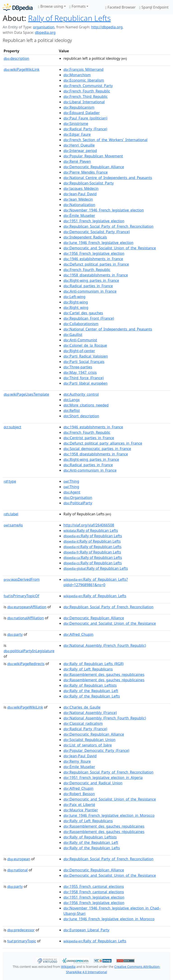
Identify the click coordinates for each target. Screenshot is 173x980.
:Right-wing (76, 302)
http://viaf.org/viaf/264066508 (89, 525)
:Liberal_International (84, 102)
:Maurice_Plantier (81, 810)
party (15, 634)
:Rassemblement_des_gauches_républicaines (104, 680)
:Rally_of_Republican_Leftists (90, 685)
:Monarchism (77, 75)
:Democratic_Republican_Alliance (94, 167)
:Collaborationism (81, 324)
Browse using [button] (51, 6)
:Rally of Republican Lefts (91, 530)
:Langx (72, 400)
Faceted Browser (120, 7)
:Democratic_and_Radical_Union (93, 783)
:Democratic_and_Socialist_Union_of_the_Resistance (110, 248)
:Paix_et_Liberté (79, 805)
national (17, 870)
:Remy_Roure (77, 761)
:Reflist (72, 411)
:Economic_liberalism (84, 80)
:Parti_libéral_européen (86, 383)
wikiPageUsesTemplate (26, 394)
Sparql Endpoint (154, 7)
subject (12, 427)
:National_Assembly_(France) (90, 713)
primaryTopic (22, 941)
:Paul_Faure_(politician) (85, 118)
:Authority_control (81, 394)
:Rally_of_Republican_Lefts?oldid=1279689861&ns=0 (96, 582)
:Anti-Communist (80, 340)
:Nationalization (79, 205)
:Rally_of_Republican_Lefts (95, 596)
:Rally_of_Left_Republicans (88, 669)
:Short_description (81, 416)
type (10, 481)
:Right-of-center (79, 351)
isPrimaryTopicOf (21, 596)
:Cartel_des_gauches (83, 313)
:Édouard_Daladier (82, 113)
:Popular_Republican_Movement (93, 156)
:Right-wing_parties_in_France (91, 280)
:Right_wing (76, 308)
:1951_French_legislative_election (94, 221)
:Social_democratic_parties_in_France (97, 449)
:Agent (72, 492)
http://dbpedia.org (107, 27)
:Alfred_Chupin (79, 634)
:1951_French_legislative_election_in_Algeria (103, 778)
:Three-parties (78, 367)
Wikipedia (68, 967)
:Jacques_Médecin (81, 188)
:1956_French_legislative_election (94, 253)
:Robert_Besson (79, 794)
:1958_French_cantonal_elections (94, 892)
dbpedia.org (45, 32)
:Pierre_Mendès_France (86, 172)
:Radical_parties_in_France (88, 286)
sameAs (13, 525)
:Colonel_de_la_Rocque (85, 345)
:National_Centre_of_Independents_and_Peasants (108, 178)
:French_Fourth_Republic (87, 91)
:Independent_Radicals (85, 237)
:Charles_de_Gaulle (82, 707)
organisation (44, 27)
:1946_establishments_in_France (93, 259)
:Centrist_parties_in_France (89, 438)
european (19, 859)
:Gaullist (73, 335)
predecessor (21, 930)
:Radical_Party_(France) (85, 129)
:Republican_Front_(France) (89, 318)
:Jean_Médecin (78, 199)
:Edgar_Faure (77, 134)
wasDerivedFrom (22, 579)
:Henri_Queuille (79, 145)
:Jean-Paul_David (80, 194)
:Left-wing (75, 297)
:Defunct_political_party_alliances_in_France (103, 443)
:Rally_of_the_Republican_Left (91, 691)
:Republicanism (79, 107)
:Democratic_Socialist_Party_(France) (97, 232)
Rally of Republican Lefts (69, 18)
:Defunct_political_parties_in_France (96, 264)
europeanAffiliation (27, 607)
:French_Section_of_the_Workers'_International (106, 140)
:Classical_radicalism (83, 723)
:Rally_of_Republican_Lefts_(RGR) (94, 664)
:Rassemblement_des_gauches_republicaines (104, 675)
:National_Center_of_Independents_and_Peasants (108, 329)
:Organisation (78, 498)
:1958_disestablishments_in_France (96, 275)
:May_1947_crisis (80, 372)
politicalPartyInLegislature (29, 651)
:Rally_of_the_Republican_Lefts (92, 696)
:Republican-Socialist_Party (89, 183)
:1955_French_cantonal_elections (94, 886)
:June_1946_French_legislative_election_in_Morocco (109, 815)
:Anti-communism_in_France (90, 291)
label (11, 514)
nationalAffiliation (26, 618)
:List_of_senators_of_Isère (88, 745)
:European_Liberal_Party (86, 930)
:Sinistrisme (76, 124)
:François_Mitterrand (84, 69)
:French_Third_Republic (86, 96)
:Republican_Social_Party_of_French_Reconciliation (109, 226)
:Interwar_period (80, 151)
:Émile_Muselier (79, 216)
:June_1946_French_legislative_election (99, 243)
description (16, 58)
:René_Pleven (77, 161)
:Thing (71, 481)
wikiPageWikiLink (22, 69)
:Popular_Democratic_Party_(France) (96, 750)
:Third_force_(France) (84, 378)
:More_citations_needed (86, 405)
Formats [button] (77, 6)
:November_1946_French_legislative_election (104, 210)
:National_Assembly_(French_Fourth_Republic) (105, 645)
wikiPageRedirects (26, 664)
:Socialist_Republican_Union (90, 740)
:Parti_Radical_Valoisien (86, 356)
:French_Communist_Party (88, 86)
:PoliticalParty (78, 503)
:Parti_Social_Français (84, 362)
